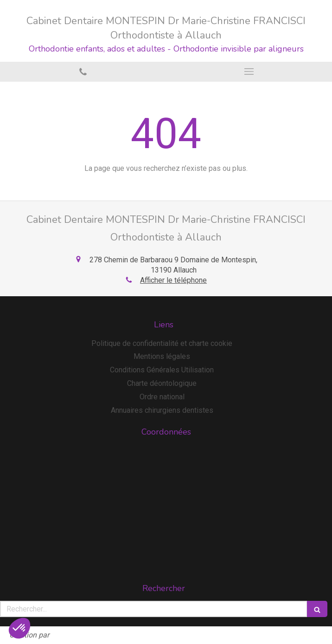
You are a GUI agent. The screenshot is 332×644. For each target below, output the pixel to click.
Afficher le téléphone (173, 280)
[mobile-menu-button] (249, 72)
